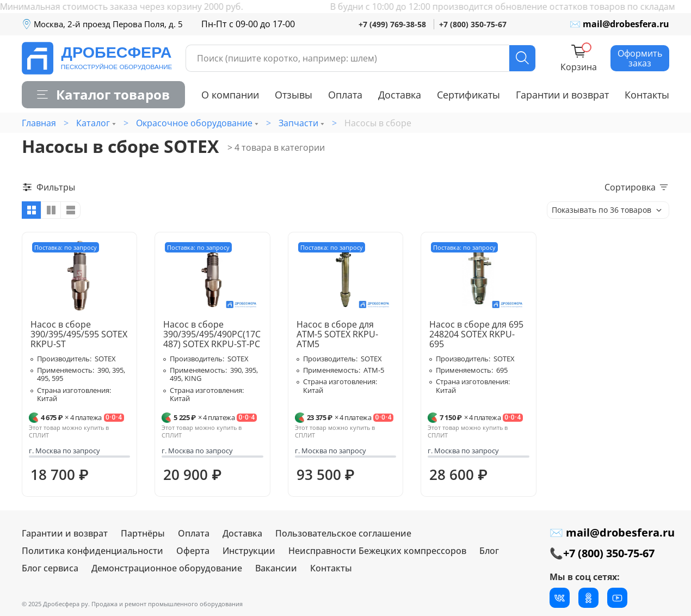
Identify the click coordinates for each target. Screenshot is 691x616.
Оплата (345, 95)
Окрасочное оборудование (194, 123)
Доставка (400, 95)
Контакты (647, 95)
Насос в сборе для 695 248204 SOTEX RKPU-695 (476, 334)
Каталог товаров (103, 94)
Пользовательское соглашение (343, 533)
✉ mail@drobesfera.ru (619, 24)
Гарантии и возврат (562, 95)
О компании (230, 95)
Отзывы (294, 95)
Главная (39, 123)
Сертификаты (468, 95)
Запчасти (298, 123)
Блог (489, 551)
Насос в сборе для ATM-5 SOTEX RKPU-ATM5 (337, 334)
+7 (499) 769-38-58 (392, 24)
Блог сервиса (50, 568)
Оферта (193, 551)
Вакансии (276, 568)
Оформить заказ (640, 58)
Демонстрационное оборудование (167, 568)
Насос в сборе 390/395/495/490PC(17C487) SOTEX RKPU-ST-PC (212, 334)
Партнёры (143, 533)
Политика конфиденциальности (92, 551)
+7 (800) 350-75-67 (473, 24)
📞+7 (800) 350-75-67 (602, 553)
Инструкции (249, 551)
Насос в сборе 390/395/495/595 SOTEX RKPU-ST (79, 334)
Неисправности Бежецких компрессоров (377, 551)
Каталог (93, 123)
